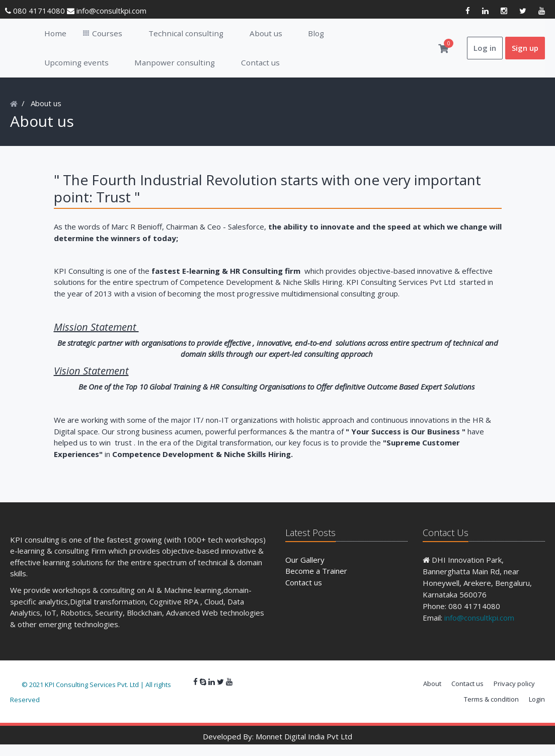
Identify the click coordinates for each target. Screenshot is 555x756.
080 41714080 (36, 11)
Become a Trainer (316, 582)
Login (537, 711)
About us (46, 115)
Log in (485, 54)
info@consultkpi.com (107, 11)
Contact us (304, 594)
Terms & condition (491, 711)
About (432, 695)
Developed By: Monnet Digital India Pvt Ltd (277, 748)
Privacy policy (514, 695)
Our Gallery (305, 571)
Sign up (525, 54)
